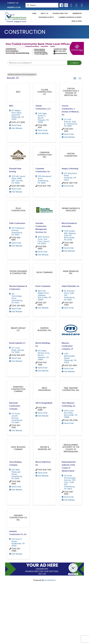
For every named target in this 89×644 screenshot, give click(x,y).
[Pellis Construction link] (18, 209)
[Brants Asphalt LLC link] (18, 329)
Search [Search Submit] (74, 63)
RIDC (11, 106)
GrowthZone (50, 580)
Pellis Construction (17, 223)
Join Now (54, 600)
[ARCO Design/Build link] (44, 389)
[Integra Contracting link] (71, 155)
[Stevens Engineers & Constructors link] (18, 272)
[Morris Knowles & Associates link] (71, 209)
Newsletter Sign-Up (58, 611)
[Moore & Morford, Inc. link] (44, 448)
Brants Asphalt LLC (17, 343)
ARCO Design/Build (44, 403)
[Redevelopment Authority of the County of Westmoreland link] (71, 448)
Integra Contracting (70, 169)
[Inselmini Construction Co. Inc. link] (18, 518)
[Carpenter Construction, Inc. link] (44, 155)
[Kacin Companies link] (45, 272)
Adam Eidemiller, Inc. (71, 286)
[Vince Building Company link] (18, 448)
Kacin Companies (43, 286)
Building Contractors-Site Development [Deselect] (22, 74)
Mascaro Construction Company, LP (67, 346)
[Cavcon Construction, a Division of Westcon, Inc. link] (71, 92)
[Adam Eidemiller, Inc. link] (71, 272)
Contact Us (54, 592)
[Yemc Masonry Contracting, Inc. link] (71, 389)
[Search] (42, 5)
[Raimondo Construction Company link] (18, 389)
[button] (75, 78)
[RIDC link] (18, 92)
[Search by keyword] (38, 63)
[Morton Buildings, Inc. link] (44, 329)
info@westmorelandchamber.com (20, 604)
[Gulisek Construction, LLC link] (44, 92)
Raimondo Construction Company (15, 406)
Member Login (56, 596)
